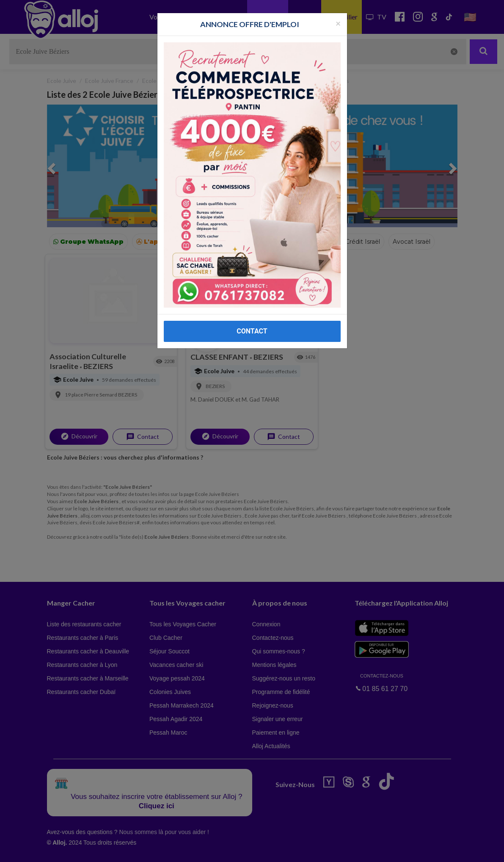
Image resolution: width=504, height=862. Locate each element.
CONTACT (252, 331)
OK (186, 850)
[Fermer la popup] (338, 23)
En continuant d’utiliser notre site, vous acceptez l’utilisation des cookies (91, 849)
